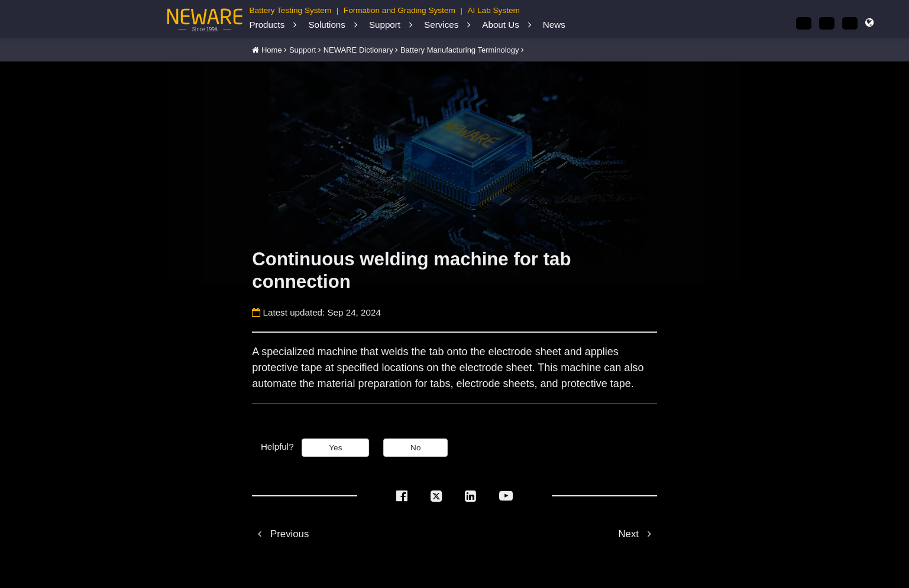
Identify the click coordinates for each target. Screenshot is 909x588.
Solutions (326, 25)
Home (272, 50)
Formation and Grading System (399, 10)
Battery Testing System (290, 10)
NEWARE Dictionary (358, 50)
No (415, 448)
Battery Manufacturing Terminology (460, 50)
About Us (500, 25)
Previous (280, 534)
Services (441, 25)
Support (385, 25)
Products (267, 25)
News (554, 25)
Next (637, 534)
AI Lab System (493, 10)
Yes (335, 448)
